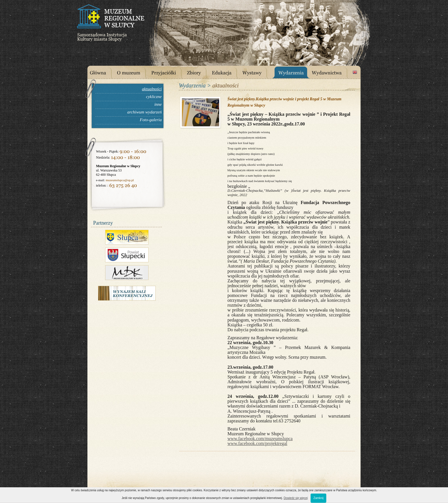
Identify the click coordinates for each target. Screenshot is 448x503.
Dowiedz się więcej (296, 498)
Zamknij (318, 498)
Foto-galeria (151, 120)
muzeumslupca (115, 180)
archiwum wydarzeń (144, 112)
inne (158, 104)
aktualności (152, 89)
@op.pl (129, 180)
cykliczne (154, 97)
